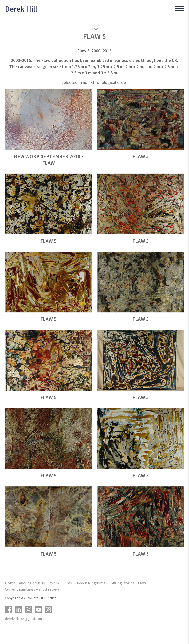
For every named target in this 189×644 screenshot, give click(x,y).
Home (10, 583)
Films (67, 583)
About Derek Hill (33, 583)
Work (55, 583)
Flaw (95, 29)
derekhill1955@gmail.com (24, 619)
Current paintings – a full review (32, 589)
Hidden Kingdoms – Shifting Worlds (105, 583)
